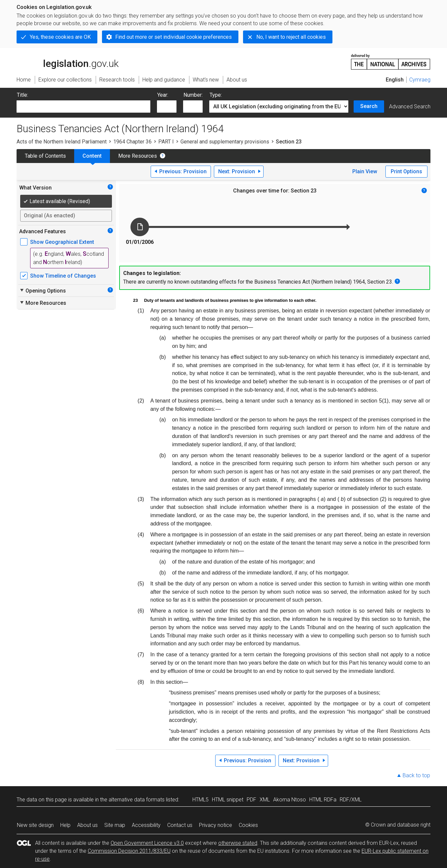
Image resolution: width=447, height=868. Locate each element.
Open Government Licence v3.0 (147, 843)
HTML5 (200, 800)
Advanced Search (410, 107)
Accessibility (146, 825)
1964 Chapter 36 (132, 142)
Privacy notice (216, 825)
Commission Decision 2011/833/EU (129, 851)
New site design (35, 825)
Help (65, 825)
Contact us (180, 825)
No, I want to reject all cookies (291, 37)
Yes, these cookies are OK (60, 37)
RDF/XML (351, 800)
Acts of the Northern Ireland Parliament (62, 142)
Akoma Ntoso (290, 800)
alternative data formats (137, 800)
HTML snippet (228, 800)
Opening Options (43, 291)
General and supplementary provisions (225, 142)
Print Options (406, 171)
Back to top (416, 775)
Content (92, 156)
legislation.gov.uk (68, 61)
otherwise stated (238, 843)
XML (265, 800)
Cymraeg (420, 80)
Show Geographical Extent (62, 242)
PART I (166, 142)
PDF (251, 800)
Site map (115, 825)
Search (369, 106)
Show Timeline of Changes (63, 276)
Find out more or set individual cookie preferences (174, 37)
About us (87, 825)
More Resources (138, 156)
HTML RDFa (323, 800)
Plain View (365, 171)
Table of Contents (45, 156)
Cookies (248, 825)
